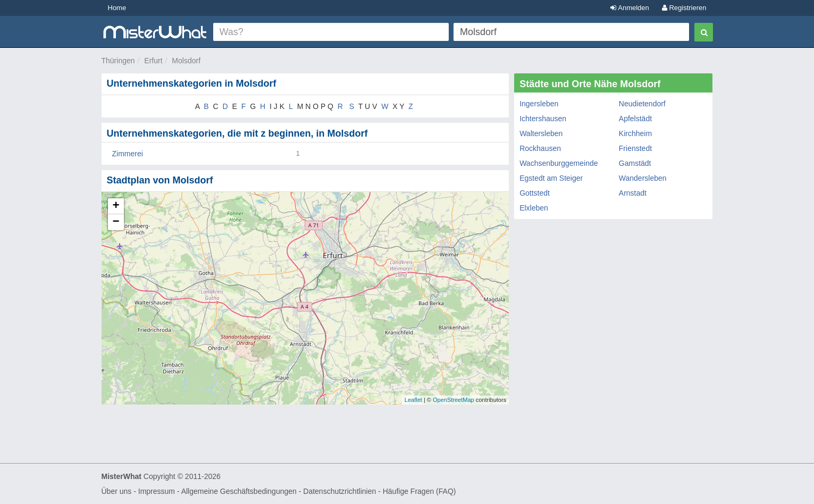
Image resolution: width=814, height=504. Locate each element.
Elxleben (534, 208)
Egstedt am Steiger (551, 178)
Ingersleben (539, 104)
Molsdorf (186, 61)
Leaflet (413, 400)
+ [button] (116, 206)
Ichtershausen (543, 119)
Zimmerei (128, 154)
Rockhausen (540, 148)
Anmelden (630, 8)
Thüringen (118, 61)
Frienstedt (635, 148)
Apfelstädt (635, 119)
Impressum (157, 491)
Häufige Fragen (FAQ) (419, 491)
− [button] (116, 222)
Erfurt (153, 61)
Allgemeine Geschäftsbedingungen (239, 491)
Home (117, 8)
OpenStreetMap (454, 400)
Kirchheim (635, 133)
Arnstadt (633, 193)
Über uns (117, 491)
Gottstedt (535, 193)
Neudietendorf (642, 104)
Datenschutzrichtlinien (339, 491)
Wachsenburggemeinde (559, 163)
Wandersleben (643, 178)
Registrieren (684, 8)
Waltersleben (541, 133)
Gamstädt (635, 163)
